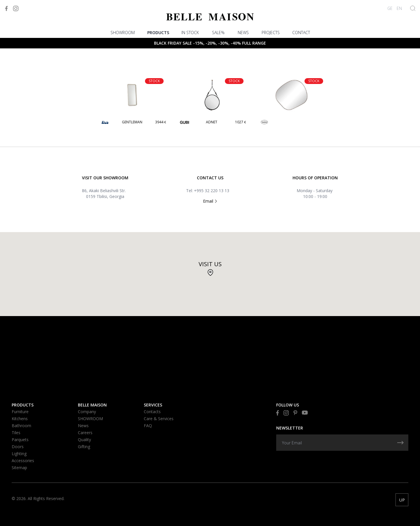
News (243, 33)
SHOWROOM (123, 33)
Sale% (218, 33)
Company (87, 412)
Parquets (20, 440)
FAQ (148, 426)
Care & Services (159, 419)
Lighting (19, 454)
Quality (84, 440)
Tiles (16, 433)
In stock (190, 33)
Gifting (84, 447)
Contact (301, 33)
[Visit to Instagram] (16, 8)
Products (158, 33)
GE (390, 8)
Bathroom (21, 426)
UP (402, 500)
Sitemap (19, 468)
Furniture (20, 412)
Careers (85, 433)
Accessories (23, 461)
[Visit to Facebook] (6, 8)
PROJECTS (271, 33)
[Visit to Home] (210, 17)
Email (210, 201)
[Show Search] (413, 8)
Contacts (152, 412)
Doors (18, 447)
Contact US (210, 178)
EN (399, 8)
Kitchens (20, 419)
